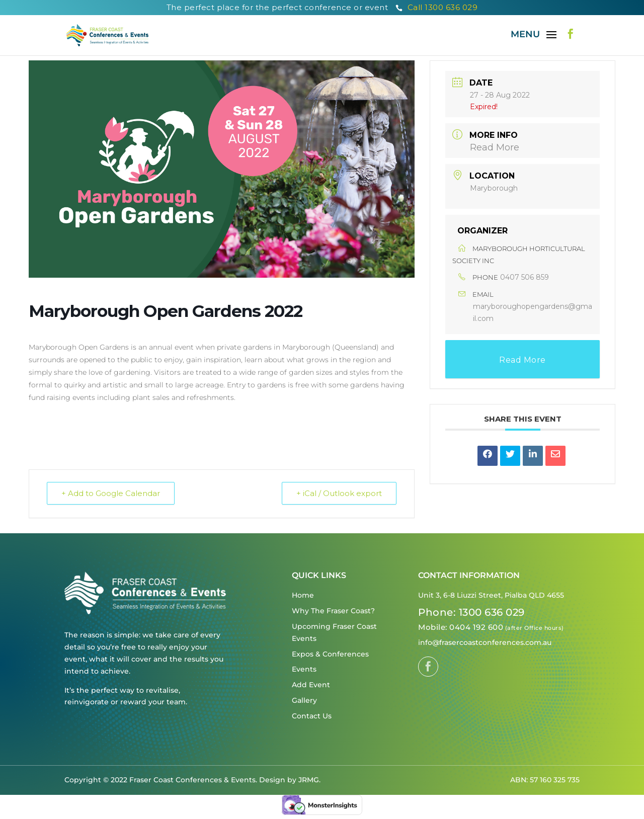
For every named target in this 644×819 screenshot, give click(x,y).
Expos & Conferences (330, 654)
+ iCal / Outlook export (339, 493)
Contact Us (312, 716)
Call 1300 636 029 (437, 7)
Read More (495, 147)
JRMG (309, 780)
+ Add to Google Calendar (111, 493)
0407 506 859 (525, 277)
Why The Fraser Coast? (333, 611)
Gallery (304, 700)
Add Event (311, 685)
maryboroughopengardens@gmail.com (533, 312)
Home (303, 595)
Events (304, 669)
